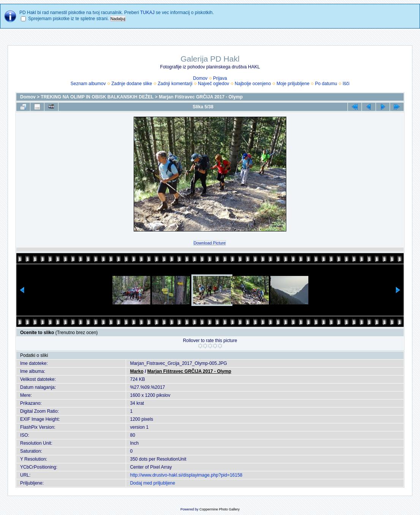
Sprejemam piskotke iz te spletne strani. (68, 19)
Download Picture (210, 243)
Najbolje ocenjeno (253, 84)
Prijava (220, 78)
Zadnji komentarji (175, 84)
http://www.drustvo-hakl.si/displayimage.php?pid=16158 (186, 475)
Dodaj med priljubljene (152, 483)
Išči (346, 84)
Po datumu (326, 84)
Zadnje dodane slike (132, 84)
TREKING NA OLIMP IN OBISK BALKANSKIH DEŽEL (97, 97)
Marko (137, 371)
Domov (200, 78)
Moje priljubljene (293, 84)
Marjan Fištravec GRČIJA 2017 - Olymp (201, 97)
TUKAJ (147, 13)
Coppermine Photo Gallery (219, 509)
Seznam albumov (88, 84)
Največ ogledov (213, 84)
